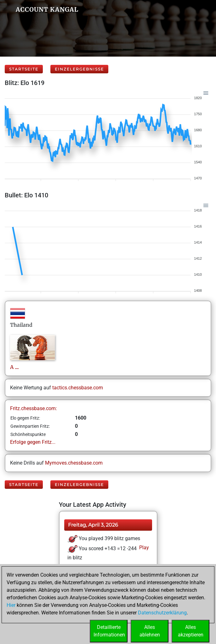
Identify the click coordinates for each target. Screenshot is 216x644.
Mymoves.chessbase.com (74, 463)
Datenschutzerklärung (162, 613)
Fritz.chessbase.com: (34, 408)
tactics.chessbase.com (78, 388)
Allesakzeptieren (191, 631)
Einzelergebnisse (79, 69)
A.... (14, 367)
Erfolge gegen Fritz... (33, 442)
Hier (11, 605)
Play (143, 548)
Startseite (24, 69)
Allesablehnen (150, 631)
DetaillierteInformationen (109, 631)
